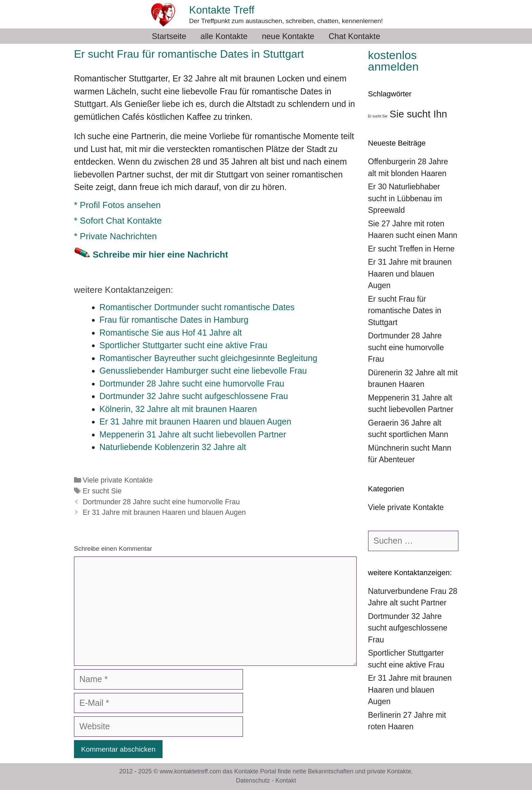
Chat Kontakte (354, 36)
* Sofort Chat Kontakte (118, 221)
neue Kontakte (288, 36)
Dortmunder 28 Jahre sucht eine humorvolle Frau (161, 502)
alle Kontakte (224, 36)
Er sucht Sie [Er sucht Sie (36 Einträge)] (378, 116)
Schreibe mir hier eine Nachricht (160, 255)
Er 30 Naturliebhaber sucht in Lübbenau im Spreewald (405, 198)
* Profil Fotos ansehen (117, 205)
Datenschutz (253, 780)
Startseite (169, 36)
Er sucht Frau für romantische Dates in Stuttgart (405, 311)
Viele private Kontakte (118, 480)
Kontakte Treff (222, 10)
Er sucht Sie (102, 491)
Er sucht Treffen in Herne (411, 249)
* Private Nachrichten (115, 236)
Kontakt (286, 780)
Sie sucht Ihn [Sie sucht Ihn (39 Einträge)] (418, 114)
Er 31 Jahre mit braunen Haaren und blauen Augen (164, 512)
